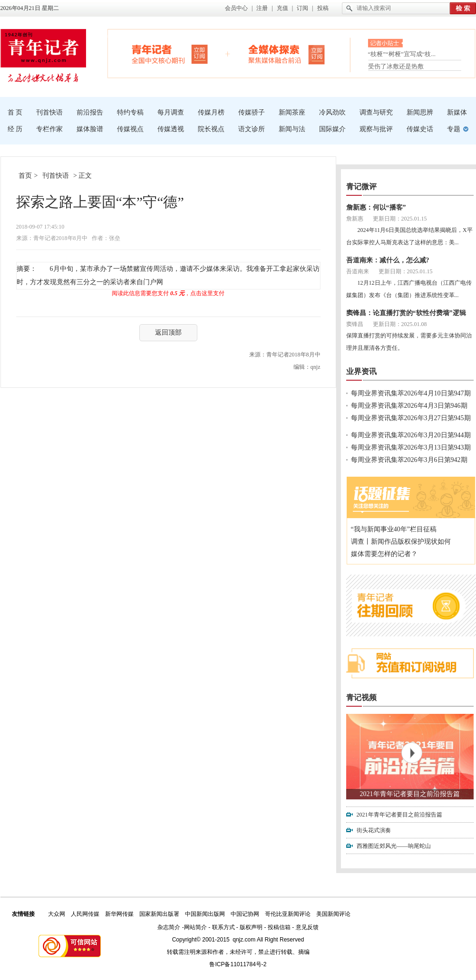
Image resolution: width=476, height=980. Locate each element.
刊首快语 (49, 112)
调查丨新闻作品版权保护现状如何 (401, 542)
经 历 (15, 129)
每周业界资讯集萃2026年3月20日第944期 (411, 435)
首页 (25, 176)
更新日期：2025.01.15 (400, 219)
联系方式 (223, 927)
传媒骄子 (252, 112)
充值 (282, 8)
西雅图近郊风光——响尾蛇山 (394, 846)
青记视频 (361, 697)
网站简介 (195, 927)
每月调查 (171, 112)
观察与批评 (376, 129)
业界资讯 (361, 371)
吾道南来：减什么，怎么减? (388, 260)
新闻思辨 (420, 112)
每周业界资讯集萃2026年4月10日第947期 (411, 393)
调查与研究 (376, 112)
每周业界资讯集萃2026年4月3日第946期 (409, 406)
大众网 (57, 914)
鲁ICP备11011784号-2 (238, 964)
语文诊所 (252, 129)
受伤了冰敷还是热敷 (396, 66)
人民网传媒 (85, 914)
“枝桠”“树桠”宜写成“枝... (402, 55)
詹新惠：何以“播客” (376, 207)
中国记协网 (245, 914)
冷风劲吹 (332, 112)
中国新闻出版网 (205, 914)
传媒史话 (420, 129)
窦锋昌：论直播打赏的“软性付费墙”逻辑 (406, 313)
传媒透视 (171, 129)
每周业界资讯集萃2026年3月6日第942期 (409, 460)
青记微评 (361, 187)
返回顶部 (168, 332)
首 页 (15, 112)
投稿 (323, 8)
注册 (262, 8)
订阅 (302, 8)
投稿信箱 (279, 927)
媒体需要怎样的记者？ (384, 554)
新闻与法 (292, 129)
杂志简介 (169, 927)
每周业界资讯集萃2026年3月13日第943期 (411, 447)
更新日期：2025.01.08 (400, 324)
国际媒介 (332, 129)
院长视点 (211, 129)
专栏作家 (49, 129)
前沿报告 (90, 112)
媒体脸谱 (90, 129)
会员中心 (236, 8)
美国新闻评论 (333, 914)
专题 (454, 129)
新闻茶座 (292, 112)
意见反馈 (307, 927)
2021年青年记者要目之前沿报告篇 (410, 794)
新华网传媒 (119, 914)
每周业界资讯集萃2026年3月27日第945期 (411, 418)
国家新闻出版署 (159, 914)
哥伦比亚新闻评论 (288, 914)
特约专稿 (130, 112)
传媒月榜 (211, 112)
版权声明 (251, 927)
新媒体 (457, 112)
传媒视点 (130, 129)
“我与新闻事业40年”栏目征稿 (394, 529)
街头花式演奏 (374, 830)
